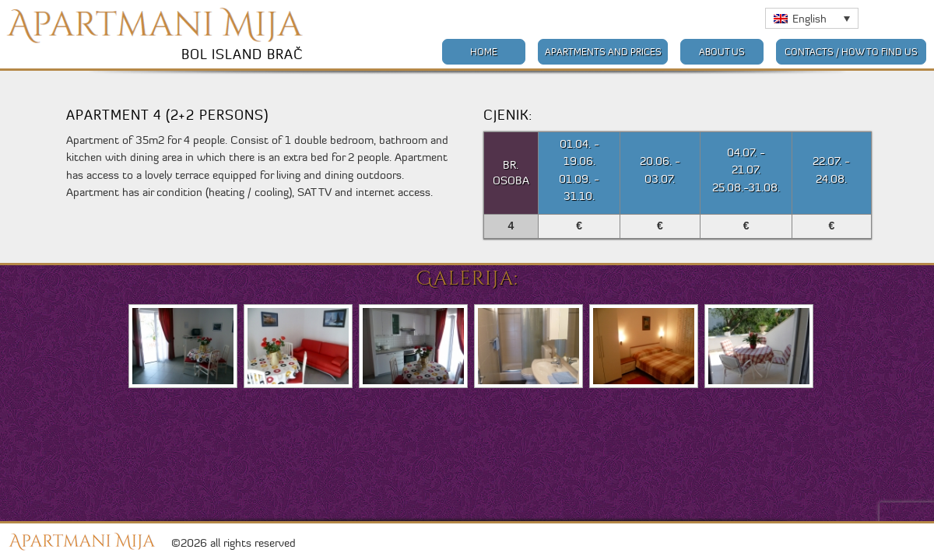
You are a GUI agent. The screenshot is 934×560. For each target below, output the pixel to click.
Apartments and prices (603, 52)
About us (722, 52)
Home (484, 52)
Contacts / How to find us (851, 52)
